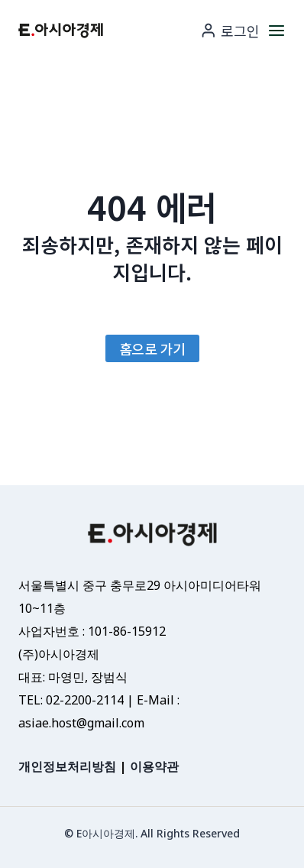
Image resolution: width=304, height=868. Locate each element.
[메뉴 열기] (277, 30)
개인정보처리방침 (67, 766)
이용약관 (154, 766)
